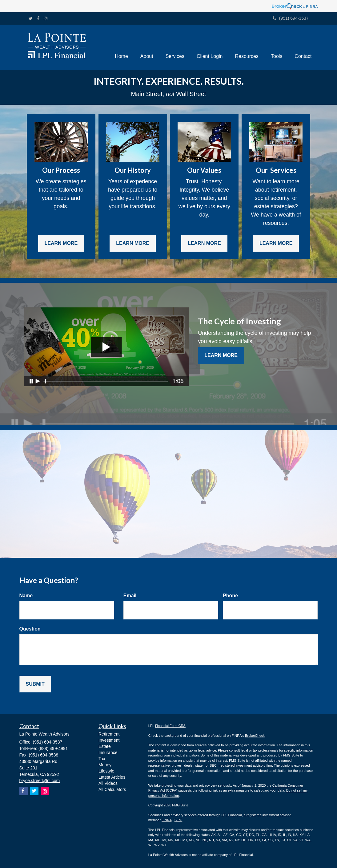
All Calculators (112, 789)
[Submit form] (35, 684)
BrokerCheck (255, 736)
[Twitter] (31, 18)
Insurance (108, 752)
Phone (230, 596)
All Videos (108, 783)
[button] (147, 47)
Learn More (221, 355)
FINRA (166, 820)
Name (26, 596)
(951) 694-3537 (291, 18)
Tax (102, 759)
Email (130, 596)
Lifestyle (106, 771)
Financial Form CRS (170, 726)
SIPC (179, 820)
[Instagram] (46, 18)
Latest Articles (112, 777)
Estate (105, 746)
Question (30, 629)
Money (105, 765)
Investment (109, 740)
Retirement (109, 734)
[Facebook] (38, 18)
